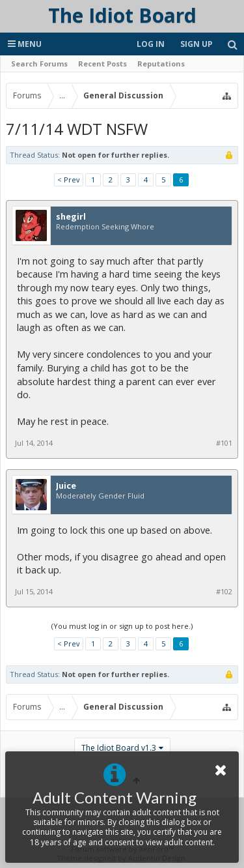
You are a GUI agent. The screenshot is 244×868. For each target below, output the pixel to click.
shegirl (71, 217)
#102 (224, 592)
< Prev (69, 180)
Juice (66, 486)
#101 (224, 443)
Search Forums (39, 64)
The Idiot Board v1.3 (119, 748)
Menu (25, 44)
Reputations (161, 64)
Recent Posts (102, 64)
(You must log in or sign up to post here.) (122, 626)
